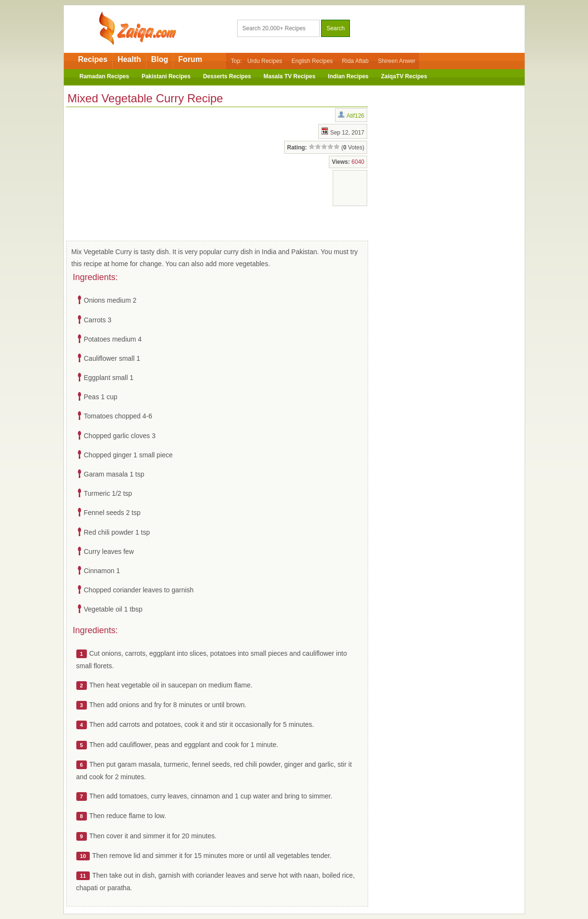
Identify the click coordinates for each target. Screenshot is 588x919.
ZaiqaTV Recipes (404, 76)
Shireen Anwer (396, 61)
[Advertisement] (143, 172)
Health (129, 59)
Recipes (93, 59)
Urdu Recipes (265, 61)
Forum (190, 59)
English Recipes (312, 61)
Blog (160, 59)
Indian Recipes (348, 76)
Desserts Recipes (227, 76)
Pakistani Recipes (166, 76)
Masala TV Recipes (289, 76)
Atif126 (355, 116)
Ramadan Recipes (104, 76)
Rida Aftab (355, 61)
